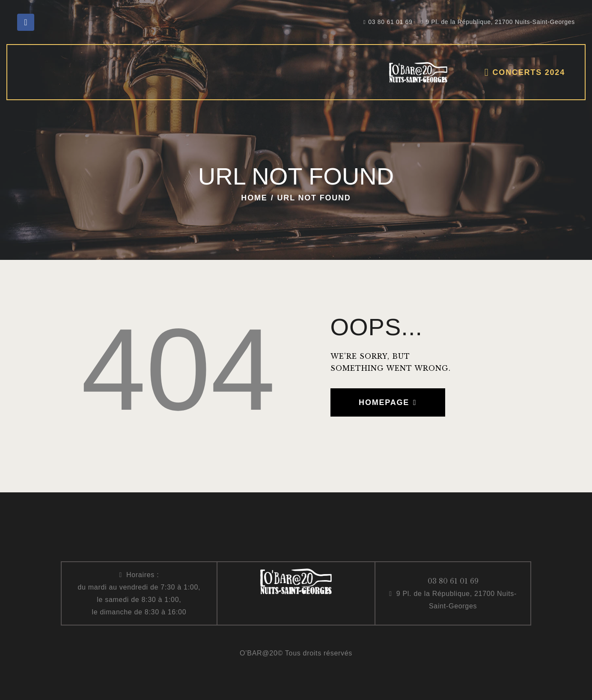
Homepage (384, 402)
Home (254, 198)
